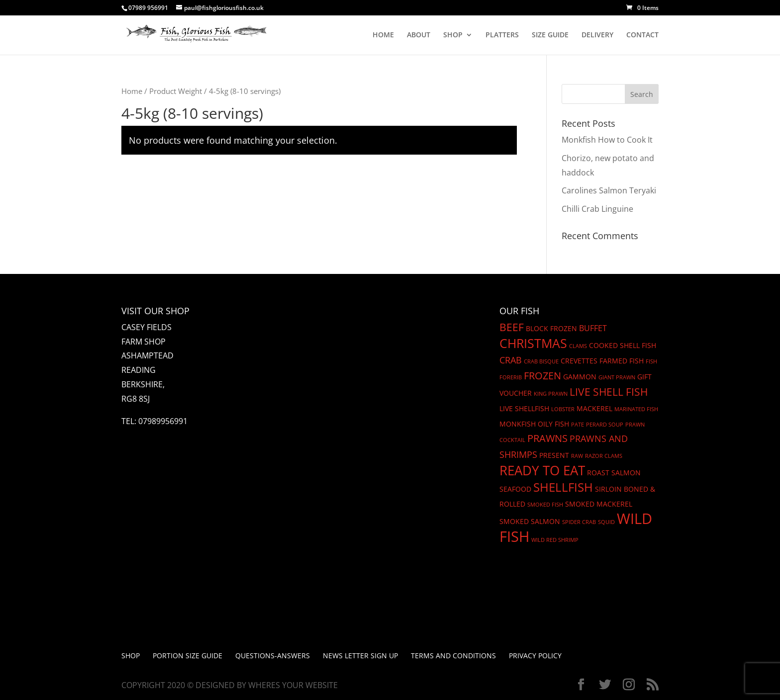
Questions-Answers (273, 656)
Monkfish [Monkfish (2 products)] (518, 424)
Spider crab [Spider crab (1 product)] (579, 522)
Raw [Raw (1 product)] (577, 456)
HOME (383, 35)
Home (132, 91)
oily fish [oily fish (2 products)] (553, 424)
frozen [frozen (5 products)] (542, 376)
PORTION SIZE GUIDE (188, 656)
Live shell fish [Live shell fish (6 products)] (609, 392)
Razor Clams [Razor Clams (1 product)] (604, 456)
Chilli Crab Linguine (597, 209)
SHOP (453, 35)
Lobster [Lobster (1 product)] (563, 409)
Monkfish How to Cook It (607, 140)
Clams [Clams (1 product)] (578, 346)
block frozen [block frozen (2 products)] (551, 328)
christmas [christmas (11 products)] (533, 343)
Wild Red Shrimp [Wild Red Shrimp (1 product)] (555, 540)
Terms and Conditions (453, 656)
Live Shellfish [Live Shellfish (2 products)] (524, 408)
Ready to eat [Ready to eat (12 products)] (542, 470)
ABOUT (419, 35)
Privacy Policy (535, 656)
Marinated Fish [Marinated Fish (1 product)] (636, 409)
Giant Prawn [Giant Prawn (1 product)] (617, 377)
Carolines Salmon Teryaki (609, 190)
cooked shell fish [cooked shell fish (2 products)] (623, 345)
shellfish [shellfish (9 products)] (563, 487)
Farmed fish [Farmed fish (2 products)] (622, 361)
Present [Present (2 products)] (554, 455)
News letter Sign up (360, 656)
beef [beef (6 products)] (512, 327)
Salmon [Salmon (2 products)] (626, 473)
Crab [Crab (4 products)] (511, 360)
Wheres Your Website (293, 685)
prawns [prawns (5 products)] (547, 438)
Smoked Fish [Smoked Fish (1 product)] (545, 505)
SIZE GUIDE (550, 35)
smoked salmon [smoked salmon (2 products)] (530, 521)
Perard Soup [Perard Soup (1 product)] (605, 425)
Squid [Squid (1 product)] (606, 522)
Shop (131, 656)
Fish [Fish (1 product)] (651, 361)
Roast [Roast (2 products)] (598, 473)
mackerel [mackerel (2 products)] (594, 408)
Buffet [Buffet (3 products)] (593, 328)
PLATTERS (502, 35)
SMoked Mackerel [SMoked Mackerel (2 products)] (599, 504)
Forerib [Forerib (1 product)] (511, 377)
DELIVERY (597, 35)
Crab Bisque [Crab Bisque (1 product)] (541, 361)
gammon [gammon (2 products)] (580, 377)
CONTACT (642, 35)
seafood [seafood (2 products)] (515, 489)
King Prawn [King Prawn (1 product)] (551, 394)
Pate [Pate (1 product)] (578, 425)
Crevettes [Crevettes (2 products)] (579, 361)
